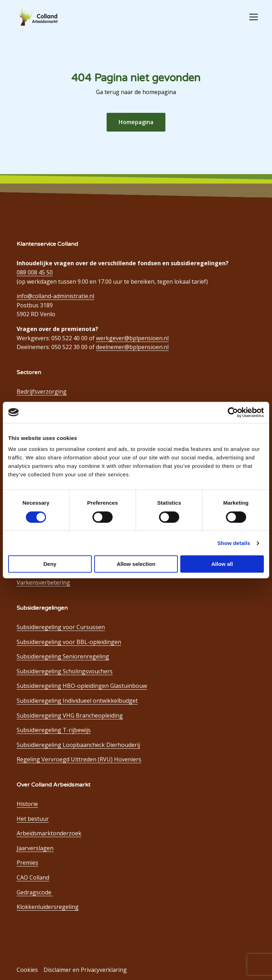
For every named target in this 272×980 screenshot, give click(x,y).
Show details (234, 543)
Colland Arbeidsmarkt (50, 17)
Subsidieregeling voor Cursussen (61, 627)
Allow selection (136, 564)
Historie (27, 804)
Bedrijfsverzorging (42, 392)
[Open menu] (251, 17)
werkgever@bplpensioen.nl (132, 338)
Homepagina (136, 122)
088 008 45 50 (35, 272)
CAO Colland (33, 877)
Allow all (222, 564)
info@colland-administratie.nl (55, 296)
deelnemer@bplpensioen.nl (132, 347)
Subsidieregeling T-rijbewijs (54, 730)
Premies (27, 863)
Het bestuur (33, 819)
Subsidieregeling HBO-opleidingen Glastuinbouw (82, 686)
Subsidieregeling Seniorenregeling (63, 656)
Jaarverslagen (35, 848)
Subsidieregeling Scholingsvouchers (65, 671)
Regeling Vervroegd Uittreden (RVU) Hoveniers (79, 759)
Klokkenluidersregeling (48, 907)
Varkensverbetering (43, 582)
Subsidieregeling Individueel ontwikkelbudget (77, 701)
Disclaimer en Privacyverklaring (85, 970)
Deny (50, 564)
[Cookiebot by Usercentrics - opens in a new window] (233, 412)
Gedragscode (35, 892)
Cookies (27, 970)
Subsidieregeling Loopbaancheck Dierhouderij (78, 745)
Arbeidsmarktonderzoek (49, 833)
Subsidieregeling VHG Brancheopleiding (70, 715)
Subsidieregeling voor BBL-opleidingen (69, 642)
